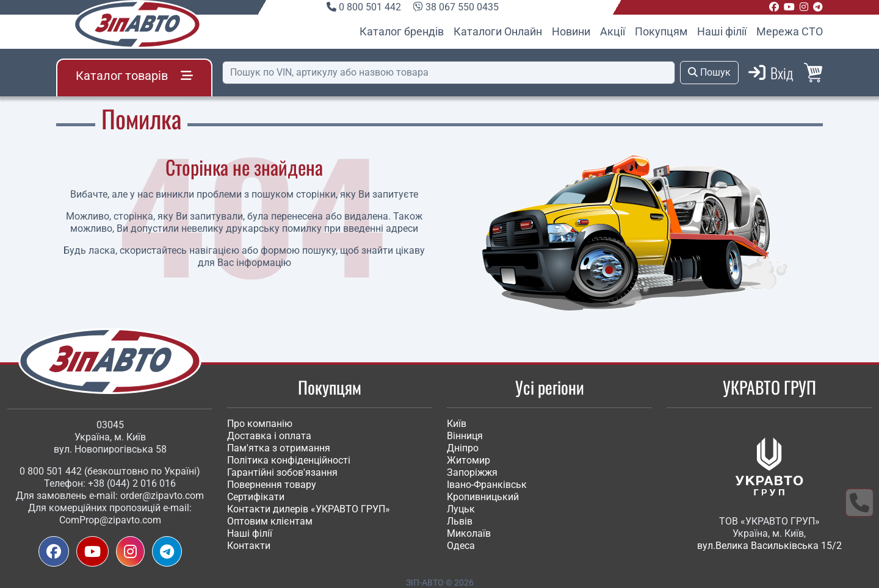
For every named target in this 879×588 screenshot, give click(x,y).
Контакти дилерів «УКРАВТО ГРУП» (309, 509)
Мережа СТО (790, 31)
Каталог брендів (402, 31)
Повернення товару (272, 485)
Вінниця (465, 436)
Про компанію (260, 424)
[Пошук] (449, 73)
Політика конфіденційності (289, 460)
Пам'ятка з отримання (279, 448)
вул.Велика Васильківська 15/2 (769, 546)
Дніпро (463, 448)
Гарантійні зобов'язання (282, 472)
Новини (571, 31)
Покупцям (661, 31)
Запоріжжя (472, 472)
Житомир (468, 460)
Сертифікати (256, 497)
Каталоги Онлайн (498, 31)
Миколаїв (469, 533)
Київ (457, 424)
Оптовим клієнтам (270, 521)
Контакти (249, 546)
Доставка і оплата (269, 436)
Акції (613, 31)
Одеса (461, 546)
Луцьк (461, 509)
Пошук (709, 72)
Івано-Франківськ (487, 485)
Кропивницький (483, 497)
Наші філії (722, 31)
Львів (460, 521)
